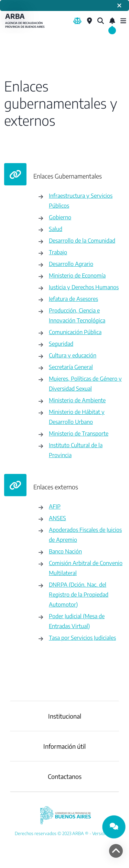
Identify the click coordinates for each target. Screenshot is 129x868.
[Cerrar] (119, 5)
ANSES (57, 518)
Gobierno (60, 217)
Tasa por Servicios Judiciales (82, 638)
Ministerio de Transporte (79, 433)
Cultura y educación (73, 355)
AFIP (55, 506)
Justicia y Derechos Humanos (84, 287)
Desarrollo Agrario (71, 264)
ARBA (26, 21)
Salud (56, 229)
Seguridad (61, 344)
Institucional (65, 716)
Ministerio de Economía (77, 275)
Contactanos (65, 776)
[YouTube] (64, 833)
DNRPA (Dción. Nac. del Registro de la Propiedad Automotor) (79, 594)
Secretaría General (71, 367)
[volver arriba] (116, 851)
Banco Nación (65, 551)
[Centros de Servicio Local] (89, 21)
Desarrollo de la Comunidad (82, 240)
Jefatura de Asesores (73, 299)
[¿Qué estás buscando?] (101, 21)
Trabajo (58, 252)
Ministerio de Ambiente (77, 400)
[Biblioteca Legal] (77, 21)
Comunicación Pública (75, 332)
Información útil (64, 746)
